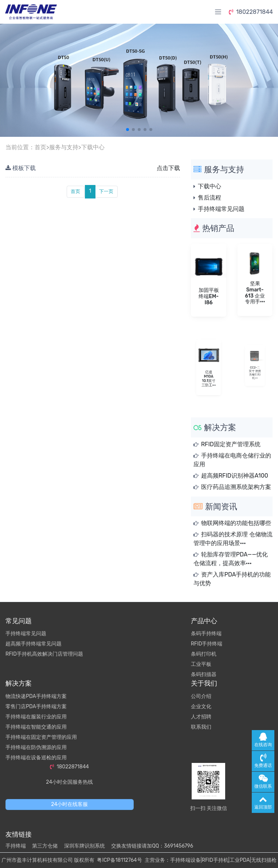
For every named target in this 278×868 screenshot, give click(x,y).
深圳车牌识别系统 (85, 846)
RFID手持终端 (207, 644)
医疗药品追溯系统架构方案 (236, 487)
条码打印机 (204, 654)
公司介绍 (201, 696)
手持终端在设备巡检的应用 (36, 758)
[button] (128, 130)
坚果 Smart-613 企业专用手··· (255, 290)
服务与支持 (64, 147)
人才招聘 (201, 717)
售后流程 (210, 198)
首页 (40, 147)
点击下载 (168, 168)
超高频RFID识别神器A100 (235, 476)
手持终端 (16, 846)
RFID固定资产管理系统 (231, 444)
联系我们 (201, 727)
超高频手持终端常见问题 (34, 644)
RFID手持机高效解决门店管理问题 (44, 654)
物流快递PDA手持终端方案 (36, 696)
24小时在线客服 (69, 804)
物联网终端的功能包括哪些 (236, 523)
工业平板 (201, 664)
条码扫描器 (204, 674)
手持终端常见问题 (221, 209)
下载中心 (93, 147)
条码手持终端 (206, 634)
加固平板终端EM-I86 (209, 294)
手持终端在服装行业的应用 (36, 717)
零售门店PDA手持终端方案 (36, 707)
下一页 (106, 191)
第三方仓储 (45, 846)
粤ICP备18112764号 (119, 860)
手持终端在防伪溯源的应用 (36, 747)
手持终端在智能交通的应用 (36, 727)
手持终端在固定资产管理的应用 (41, 737)
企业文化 (201, 707)
